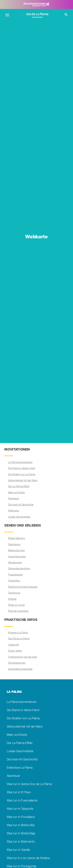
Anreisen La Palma (18, 633)
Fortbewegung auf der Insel (22, 657)
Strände (12, 599)
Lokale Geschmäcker (19, 517)
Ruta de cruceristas (18, 611)
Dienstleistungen (17, 663)
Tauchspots (14, 593)
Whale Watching (16, 539)
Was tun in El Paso (19, 793)
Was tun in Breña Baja (21, 834)
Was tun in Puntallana (21, 817)
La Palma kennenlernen (20, 462)
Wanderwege (15, 563)
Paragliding (14, 581)
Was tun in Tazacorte (20, 809)
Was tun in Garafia (18, 850)
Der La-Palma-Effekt (19, 487)
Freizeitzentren (15, 575)
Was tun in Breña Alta (21, 826)
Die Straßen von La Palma (22, 475)
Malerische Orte (16, 551)
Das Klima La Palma (19, 639)
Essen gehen (15, 651)
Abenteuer (13, 499)
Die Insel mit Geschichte (21, 505)
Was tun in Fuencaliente (22, 801)
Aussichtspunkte (17, 557)
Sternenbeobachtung (19, 569)
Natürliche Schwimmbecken (23, 587)
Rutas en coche (16, 605)
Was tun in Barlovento (21, 842)
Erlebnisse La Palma (20, 768)
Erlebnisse (13, 511)
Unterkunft (13, 645)
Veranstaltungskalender (20, 669)
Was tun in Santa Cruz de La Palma (29, 784)
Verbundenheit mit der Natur (23, 481)
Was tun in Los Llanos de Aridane (28, 858)
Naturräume (14, 545)
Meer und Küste (16, 493)
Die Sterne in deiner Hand (21, 468)
